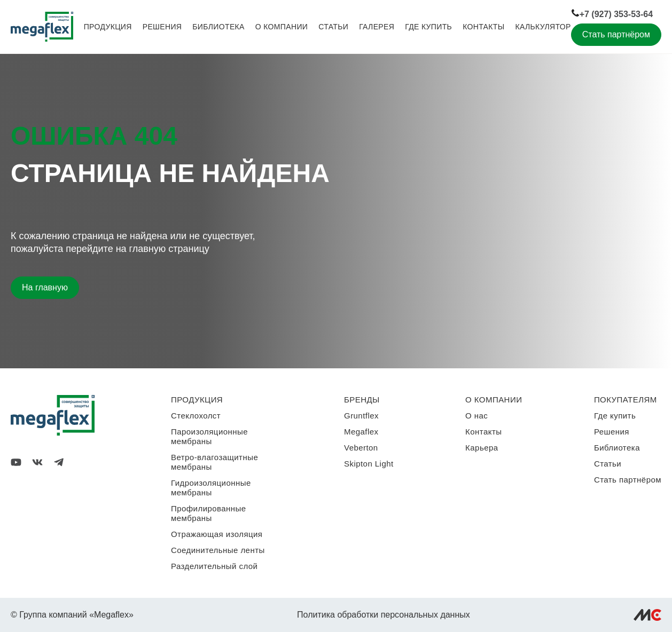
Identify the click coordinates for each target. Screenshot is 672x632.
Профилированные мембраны (209, 513)
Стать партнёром (616, 34)
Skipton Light (369, 464)
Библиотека (218, 27)
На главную (45, 287)
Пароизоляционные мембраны (209, 436)
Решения (162, 27)
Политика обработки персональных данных (384, 615)
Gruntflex (361, 416)
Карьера (482, 448)
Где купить (428, 27)
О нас (476, 416)
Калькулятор (543, 27)
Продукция (108, 27)
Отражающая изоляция (217, 534)
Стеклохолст (196, 416)
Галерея (377, 27)
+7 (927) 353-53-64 (612, 14)
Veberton (361, 448)
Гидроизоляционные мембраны (211, 488)
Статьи (333, 27)
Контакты (483, 27)
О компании (282, 27)
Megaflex (361, 432)
